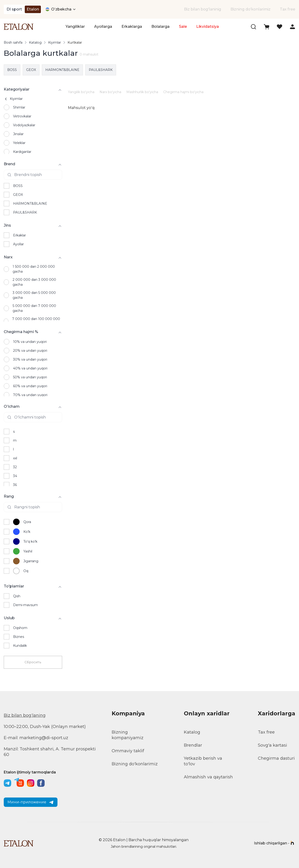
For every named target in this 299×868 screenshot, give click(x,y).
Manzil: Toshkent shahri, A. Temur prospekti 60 (50, 752)
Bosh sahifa (13, 42)
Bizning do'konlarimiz (251, 9)
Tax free (288, 9)
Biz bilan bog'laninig (203, 9)
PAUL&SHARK (101, 70)
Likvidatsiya (208, 26)
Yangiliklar (75, 26)
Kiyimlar (55, 42)
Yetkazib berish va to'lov (203, 761)
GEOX (31, 70)
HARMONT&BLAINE (62, 70)
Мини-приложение (31, 802)
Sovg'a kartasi (272, 745)
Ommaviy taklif (128, 751)
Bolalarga (160, 26)
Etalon (33, 9)
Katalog (35, 42)
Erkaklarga (132, 26)
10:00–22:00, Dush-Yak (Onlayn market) (45, 727)
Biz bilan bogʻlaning (25, 715)
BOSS (12, 70)
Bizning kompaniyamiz (128, 735)
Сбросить (33, 662)
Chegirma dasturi (276, 758)
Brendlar (193, 745)
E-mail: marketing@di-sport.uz (36, 738)
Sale (183, 26)
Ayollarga (103, 26)
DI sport (14, 9)
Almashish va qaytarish (208, 777)
